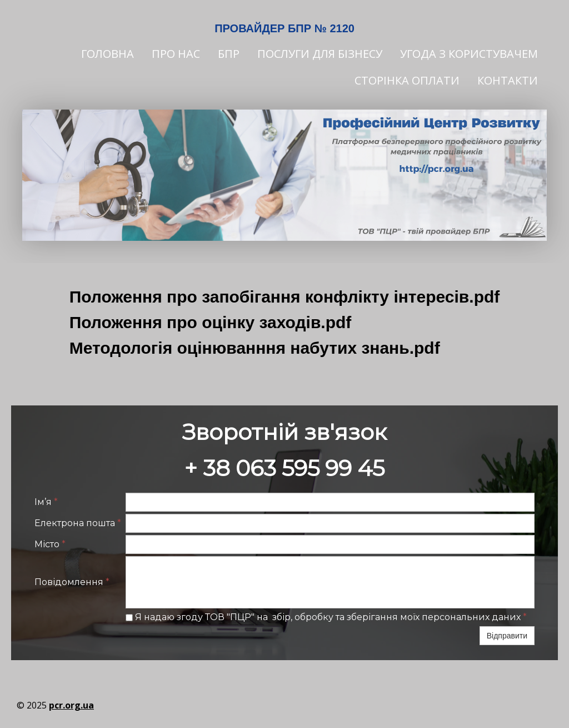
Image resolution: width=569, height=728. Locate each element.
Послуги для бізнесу (320, 54)
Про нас (176, 54)
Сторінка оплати (407, 80)
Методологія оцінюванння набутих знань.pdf (255, 348)
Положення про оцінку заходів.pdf (211, 322)
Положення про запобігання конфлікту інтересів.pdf (285, 297)
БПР (229, 54)
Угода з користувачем (469, 54)
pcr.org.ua (71, 705)
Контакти (508, 80)
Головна (108, 54)
